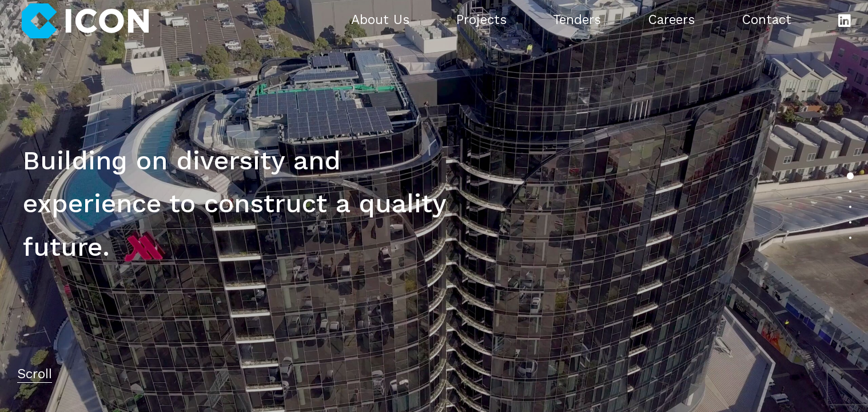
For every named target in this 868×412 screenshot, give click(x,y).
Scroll (35, 375)
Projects (481, 21)
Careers (671, 21)
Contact (767, 21)
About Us (380, 21)
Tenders (577, 21)
